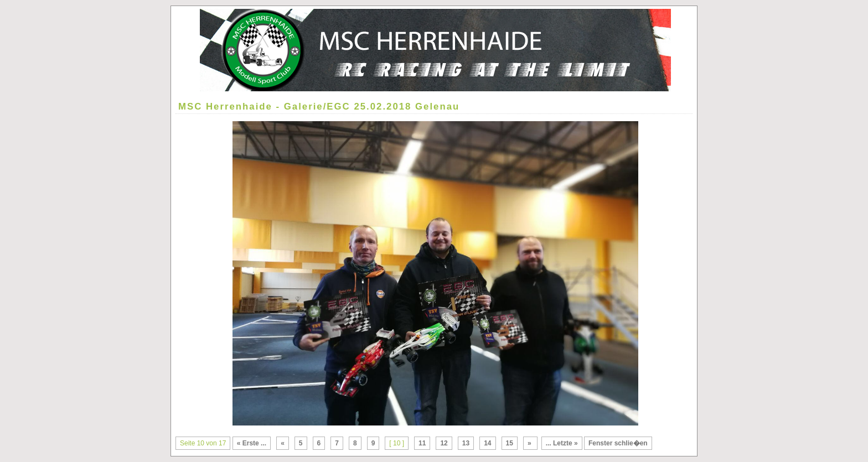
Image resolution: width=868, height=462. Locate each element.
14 (487, 443)
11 (422, 443)
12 (444, 443)
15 (510, 443)
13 (466, 443)
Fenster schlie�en (618, 443)
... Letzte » (562, 443)
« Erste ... (252, 443)
